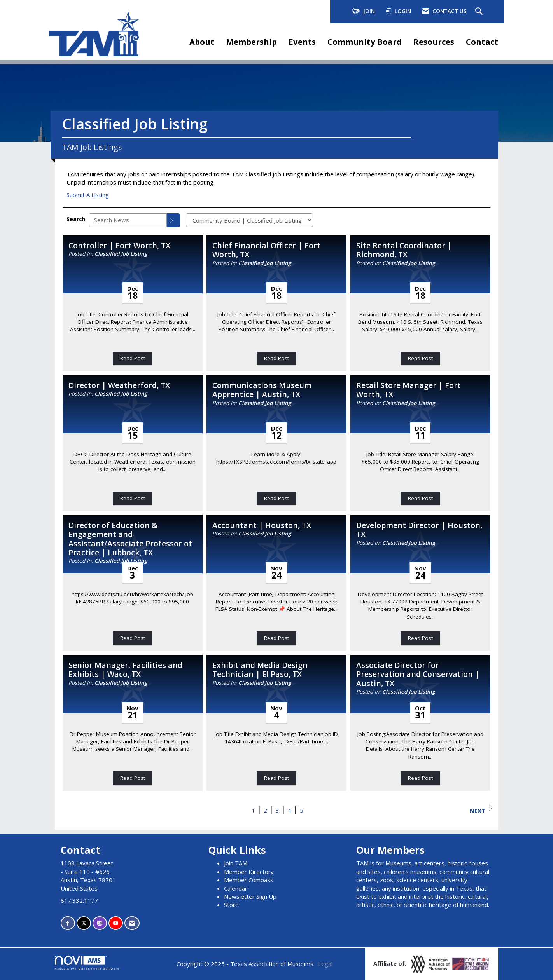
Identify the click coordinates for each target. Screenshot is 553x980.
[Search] (173, 220)
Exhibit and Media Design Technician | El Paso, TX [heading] (260, 670)
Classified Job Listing (121, 254)
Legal (325, 964)
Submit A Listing (88, 195)
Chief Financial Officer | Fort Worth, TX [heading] (266, 250)
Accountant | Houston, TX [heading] (262, 525)
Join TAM (236, 863)
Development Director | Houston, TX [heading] (419, 530)
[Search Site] (480, 12)
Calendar (236, 888)
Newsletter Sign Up (250, 896)
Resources (434, 42)
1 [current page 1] (253, 810)
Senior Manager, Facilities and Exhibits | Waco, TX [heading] (125, 670)
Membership (251, 42)
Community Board (365, 42)
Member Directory (249, 872)
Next (481, 810)
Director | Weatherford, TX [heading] (119, 385)
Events (302, 42)
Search (76, 219)
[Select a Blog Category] (249, 220)
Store (231, 905)
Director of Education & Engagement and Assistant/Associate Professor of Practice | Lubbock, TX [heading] (130, 539)
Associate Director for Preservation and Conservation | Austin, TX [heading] (418, 674)
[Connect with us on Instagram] (100, 923)
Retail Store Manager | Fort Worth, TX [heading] (409, 390)
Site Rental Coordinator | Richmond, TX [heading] (404, 250)
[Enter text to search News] (128, 220)
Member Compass (249, 880)
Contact (482, 42)
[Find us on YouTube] (116, 923)
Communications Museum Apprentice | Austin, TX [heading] (262, 390)
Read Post (133, 358)
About (202, 42)
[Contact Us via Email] (132, 923)
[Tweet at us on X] (84, 923)
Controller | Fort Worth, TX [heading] (119, 245)
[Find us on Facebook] (68, 923)
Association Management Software (87, 963)
